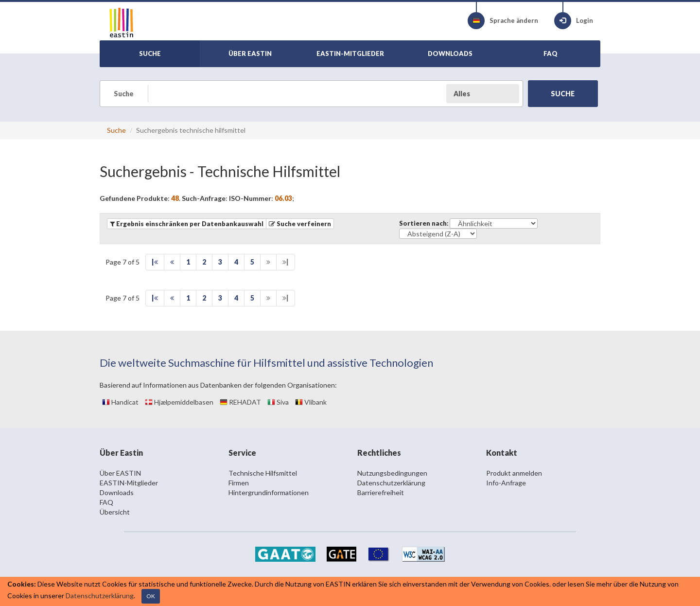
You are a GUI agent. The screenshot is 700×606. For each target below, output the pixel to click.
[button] (300, 224)
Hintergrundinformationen (269, 492)
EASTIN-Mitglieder (129, 483)
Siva (278, 402)
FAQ (106, 502)
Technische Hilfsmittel (263, 473)
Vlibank (311, 402)
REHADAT (240, 402)
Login (574, 21)
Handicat (120, 402)
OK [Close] (151, 596)
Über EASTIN (120, 473)
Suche (116, 130)
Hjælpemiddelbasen (179, 402)
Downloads (117, 492)
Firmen (239, 483)
